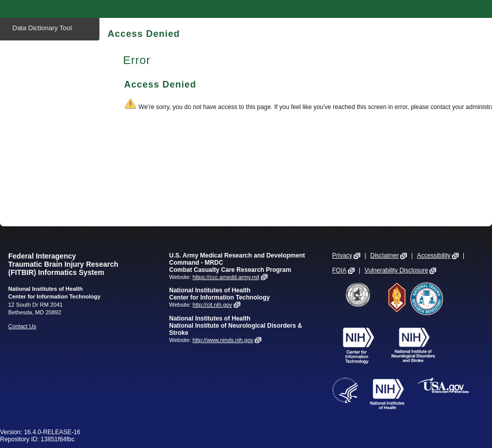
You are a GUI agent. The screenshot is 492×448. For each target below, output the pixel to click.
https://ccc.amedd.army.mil (226, 277)
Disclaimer (384, 255)
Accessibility (434, 255)
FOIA (339, 270)
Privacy (342, 255)
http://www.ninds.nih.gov (223, 340)
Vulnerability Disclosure (396, 270)
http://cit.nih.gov (212, 305)
